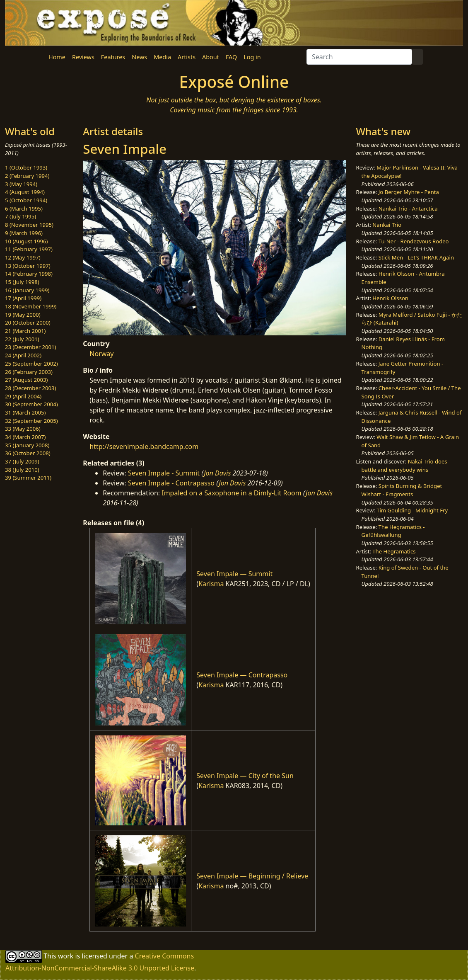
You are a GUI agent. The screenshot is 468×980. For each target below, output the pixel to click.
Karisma (211, 584)
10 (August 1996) (26, 241)
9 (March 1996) (24, 233)
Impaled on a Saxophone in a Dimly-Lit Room (232, 493)
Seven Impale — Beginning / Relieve (252, 876)
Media (162, 57)
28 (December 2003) (30, 388)
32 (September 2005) (31, 421)
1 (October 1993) (26, 167)
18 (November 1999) (31, 306)
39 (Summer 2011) (28, 478)
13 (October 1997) (28, 266)
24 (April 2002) (23, 355)
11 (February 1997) (29, 249)
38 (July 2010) (22, 470)
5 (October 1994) (26, 200)
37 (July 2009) (22, 461)
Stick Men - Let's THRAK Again (416, 257)
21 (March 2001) (25, 331)
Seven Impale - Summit (164, 473)
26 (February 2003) (29, 372)
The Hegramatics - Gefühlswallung (393, 531)
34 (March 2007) (25, 437)
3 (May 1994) (21, 184)
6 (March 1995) (24, 209)
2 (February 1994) (27, 176)
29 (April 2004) (23, 396)
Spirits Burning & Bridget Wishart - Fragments (402, 490)
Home (57, 57)
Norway (101, 354)
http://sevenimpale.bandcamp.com (144, 446)
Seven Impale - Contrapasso (171, 483)
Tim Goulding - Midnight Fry (412, 510)
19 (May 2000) (23, 315)
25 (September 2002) (31, 364)
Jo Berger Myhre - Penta (409, 192)
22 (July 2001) (22, 339)
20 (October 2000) (28, 323)
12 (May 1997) (23, 257)
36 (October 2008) (28, 453)
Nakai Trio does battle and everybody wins (404, 466)
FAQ (231, 57)
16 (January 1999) (27, 290)
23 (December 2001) (30, 347)
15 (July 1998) (22, 282)
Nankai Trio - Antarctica (408, 209)
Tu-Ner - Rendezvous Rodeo (414, 241)
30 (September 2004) (31, 404)
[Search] (359, 57)
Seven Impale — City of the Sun (245, 776)
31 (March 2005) (25, 412)
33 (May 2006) (23, 429)
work (66, 956)
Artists (187, 57)
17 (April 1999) (23, 298)
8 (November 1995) (29, 225)
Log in (252, 57)
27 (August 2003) (26, 380)
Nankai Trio (387, 225)
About (211, 57)
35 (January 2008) (27, 445)
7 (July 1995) (21, 216)
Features (113, 57)
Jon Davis (217, 473)
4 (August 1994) (25, 192)
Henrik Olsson (390, 298)
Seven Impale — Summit (234, 574)
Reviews (83, 57)
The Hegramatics (394, 551)
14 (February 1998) (29, 274)
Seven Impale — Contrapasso (242, 675)
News (139, 57)
